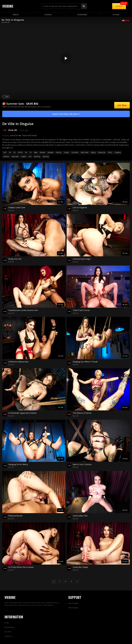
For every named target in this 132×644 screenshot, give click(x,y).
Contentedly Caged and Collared (22, 413)
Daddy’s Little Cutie (17, 207)
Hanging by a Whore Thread (85, 362)
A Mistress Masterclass (18, 362)
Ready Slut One (15, 259)
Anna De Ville (16, 135)
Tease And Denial (29, 135)
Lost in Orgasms (80, 207)
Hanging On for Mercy (18, 464)
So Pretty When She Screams (21, 567)
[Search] (84, 6)
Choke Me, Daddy (80, 567)
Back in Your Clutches (82, 464)
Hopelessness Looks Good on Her (23, 310)
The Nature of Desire (82, 413)
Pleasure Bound (15, 516)
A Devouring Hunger (82, 259)
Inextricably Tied (80, 516)
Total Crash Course (81, 310)
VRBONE (8, 6)
